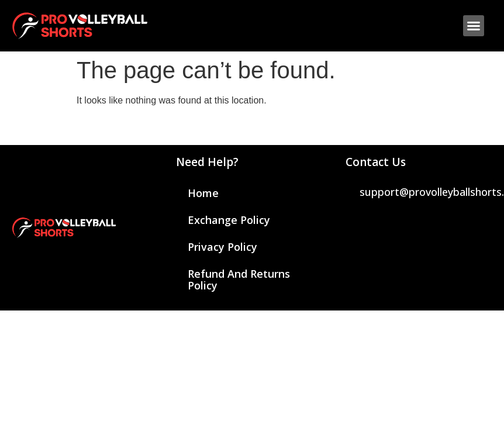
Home (203, 193)
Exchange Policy (229, 220)
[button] (474, 26)
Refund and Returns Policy (239, 279)
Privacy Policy (222, 247)
